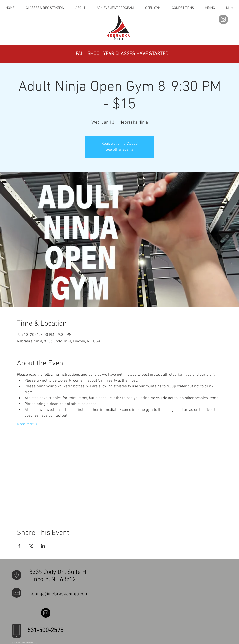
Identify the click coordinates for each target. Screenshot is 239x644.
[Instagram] (223, 19)
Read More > (27, 424)
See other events (120, 150)
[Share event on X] (31, 546)
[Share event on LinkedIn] (43, 546)
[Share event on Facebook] (19, 546)
